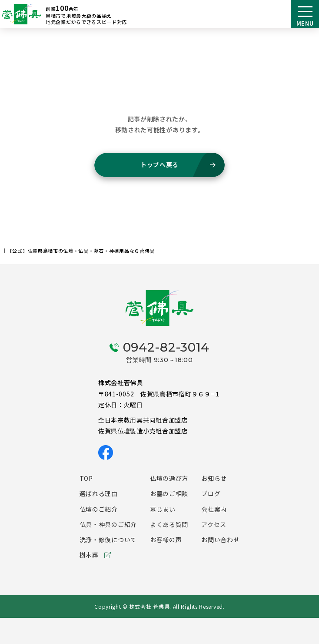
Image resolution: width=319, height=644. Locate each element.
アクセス (214, 524)
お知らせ (214, 478)
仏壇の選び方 (169, 478)
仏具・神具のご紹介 (108, 524)
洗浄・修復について (108, 540)
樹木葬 (89, 555)
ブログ (211, 493)
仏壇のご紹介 (99, 509)
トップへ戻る (159, 164)
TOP (86, 478)
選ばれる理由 (99, 493)
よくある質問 (169, 524)
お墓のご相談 (169, 493)
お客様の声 (166, 540)
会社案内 (214, 509)
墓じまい (163, 509)
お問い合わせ (220, 540)
